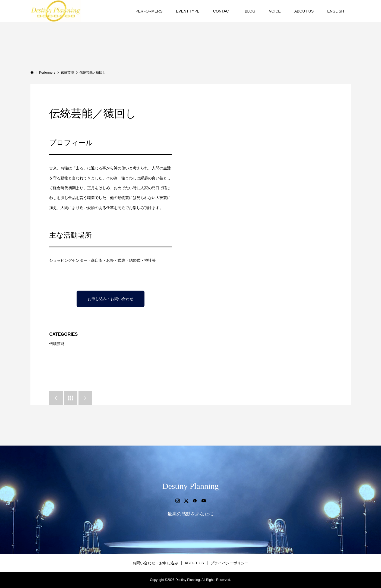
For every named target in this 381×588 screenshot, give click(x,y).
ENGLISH (336, 11)
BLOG (250, 11)
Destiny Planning (191, 486)
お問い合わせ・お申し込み (155, 563)
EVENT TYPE (188, 11)
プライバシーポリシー (229, 563)
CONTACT (222, 11)
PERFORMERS (149, 11)
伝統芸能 (57, 344)
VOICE (275, 11)
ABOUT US (304, 11)
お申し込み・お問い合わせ (111, 299)
